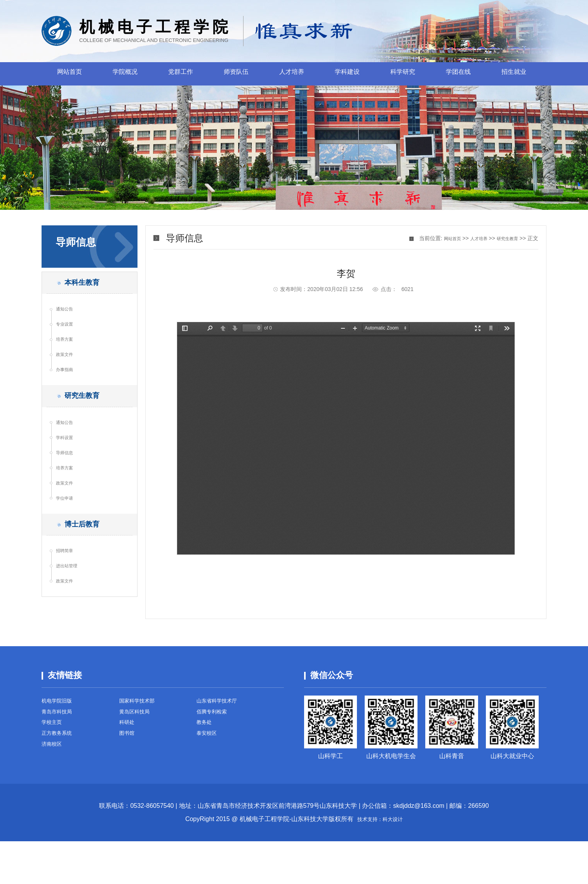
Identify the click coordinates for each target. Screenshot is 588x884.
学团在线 (458, 74)
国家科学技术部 (141, 744)
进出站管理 (71, 624)
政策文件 (68, 372)
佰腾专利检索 (215, 757)
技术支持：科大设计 (380, 862)
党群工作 (181, 74)
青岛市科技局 (60, 757)
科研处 (129, 770)
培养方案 (68, 353)
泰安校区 (209, 783)
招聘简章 (68, 606)
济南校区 (54, 796)
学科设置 (68, 470)
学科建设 (347, 74)
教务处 (206, 770)
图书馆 (129, 783)
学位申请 (68, 545)
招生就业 (514, 74)
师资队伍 (236, 74)
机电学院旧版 (60, 744)
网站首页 (70, 74)
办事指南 (68, 391)
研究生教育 (504, 238)
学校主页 (54, 770)
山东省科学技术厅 (221, 744)
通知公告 (68, 316)
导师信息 (68, 489)
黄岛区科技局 (138, 757)
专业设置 (68, 335)
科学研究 (403, 74)
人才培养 (292, 74)
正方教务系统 (60, 783)
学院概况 (125, 74)
